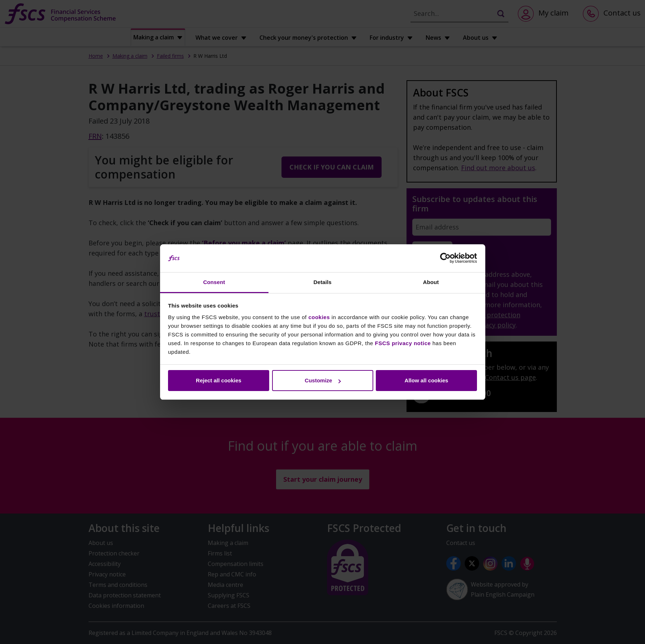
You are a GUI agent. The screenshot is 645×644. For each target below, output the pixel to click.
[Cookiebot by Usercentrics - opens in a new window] (445, 258)
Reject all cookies (219, 380)
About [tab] (431, 282)
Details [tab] (323, 282)
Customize (323, 380)
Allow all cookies (427, 380)
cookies (319, 317)
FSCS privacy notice (403, 343)
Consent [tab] (214, 282)
